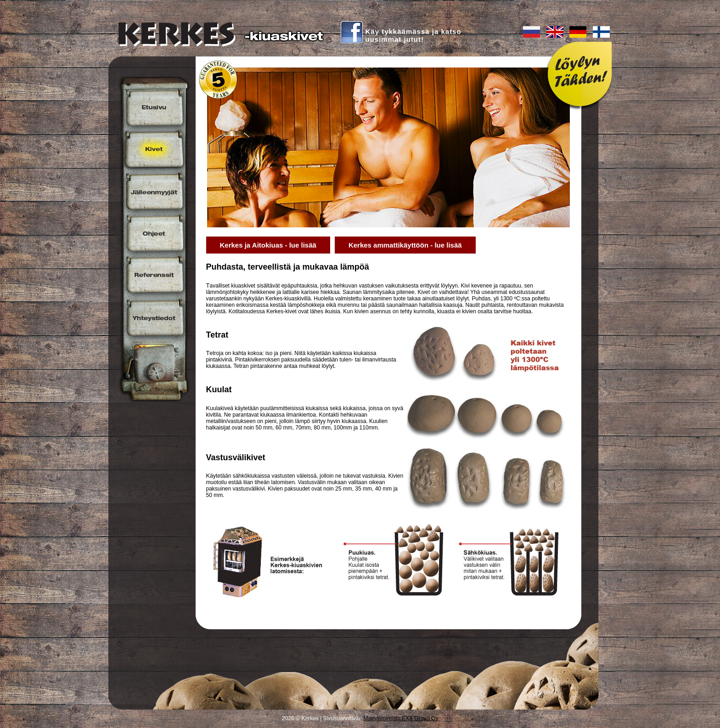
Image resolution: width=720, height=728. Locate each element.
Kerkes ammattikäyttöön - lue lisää (405, 245)
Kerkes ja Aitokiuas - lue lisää (268, 245)
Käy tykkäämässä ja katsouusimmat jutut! (413, 35)
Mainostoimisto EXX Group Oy (401, 718)
